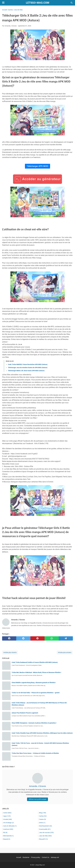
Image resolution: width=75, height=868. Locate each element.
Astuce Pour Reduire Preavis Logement (25, 713)
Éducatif (43, 839)
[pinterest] (37, 638)
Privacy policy (36, 857)
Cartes (43, 816)
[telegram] (66, 638)
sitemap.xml (55, 857)
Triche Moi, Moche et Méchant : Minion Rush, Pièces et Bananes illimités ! (36, 672)
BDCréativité (8, 836)
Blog (43, 813)
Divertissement (46, 826)
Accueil (19, 857)
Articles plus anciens (65, 652)
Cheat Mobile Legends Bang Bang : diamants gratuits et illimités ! (34, 683)
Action (7, 813)
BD (5, 833)
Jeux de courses (46, 833)
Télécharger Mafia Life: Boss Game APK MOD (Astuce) (26, 371)
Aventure (8, 829)
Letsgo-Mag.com (38, 3)
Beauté (7, 839)
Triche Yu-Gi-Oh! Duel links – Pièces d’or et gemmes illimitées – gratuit (36, 693)
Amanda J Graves (37, 786)
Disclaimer (26, 857)
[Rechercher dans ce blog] (72, 3)
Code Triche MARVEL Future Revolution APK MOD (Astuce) (28, 364)
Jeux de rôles (45, 836)
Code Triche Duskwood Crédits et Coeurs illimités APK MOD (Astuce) (35, 662)
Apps (7, 816)
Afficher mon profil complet (37, 799)
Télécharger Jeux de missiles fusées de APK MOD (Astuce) (28, 368)
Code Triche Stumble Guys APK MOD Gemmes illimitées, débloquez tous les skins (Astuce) (42, 733)
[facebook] (9, 638)
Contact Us (45, 857)
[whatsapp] (52, 638)
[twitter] (23, 638)
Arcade (8, 819)
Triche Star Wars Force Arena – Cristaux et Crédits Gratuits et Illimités (35, 753)
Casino (43, 819)
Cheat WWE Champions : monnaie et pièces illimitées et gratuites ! (34, 723)
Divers (42, 823)
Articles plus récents (10, 652)
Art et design (9, 823)
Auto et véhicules (10, 826)
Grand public (45, 829)
